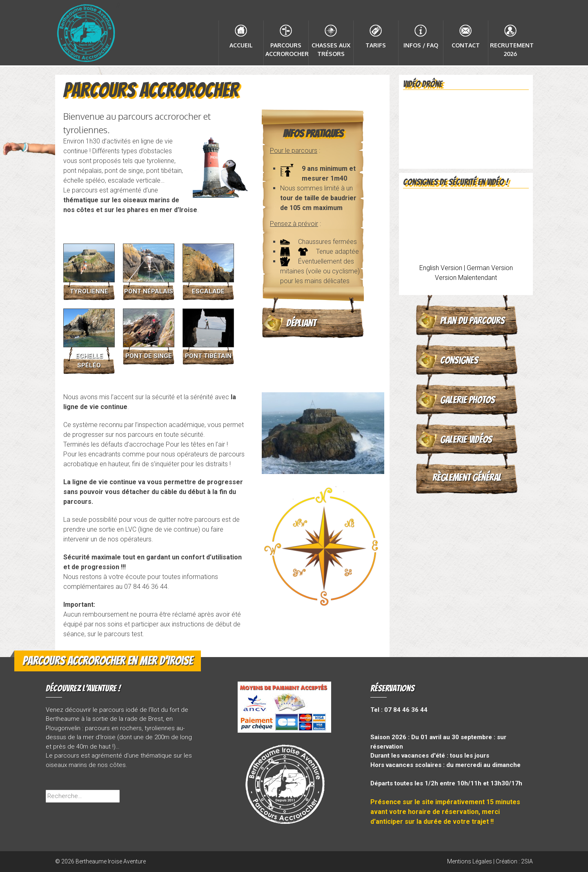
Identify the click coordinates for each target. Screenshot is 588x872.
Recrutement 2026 (511, 49)
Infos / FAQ (421, 45)
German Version (490, 268)
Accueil (241, 45)
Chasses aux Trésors (331, 49)
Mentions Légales (470, 861)
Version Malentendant (466, 278)
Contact (466, 45)
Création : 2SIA (514, 861)
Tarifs (376, 45)
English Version (441, 268)
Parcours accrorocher (287, 49)
